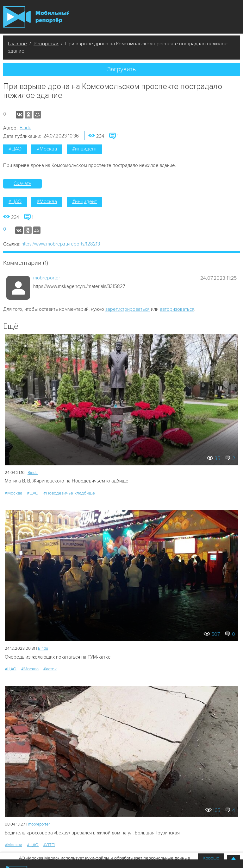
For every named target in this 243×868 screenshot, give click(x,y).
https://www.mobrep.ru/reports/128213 (61, 244)
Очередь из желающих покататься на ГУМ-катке (58, 657)
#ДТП (49, 845)
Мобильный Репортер (36, 17)
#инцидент (84, 149)
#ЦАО (15, 149)
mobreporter (47, 278)
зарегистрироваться (128, 309)
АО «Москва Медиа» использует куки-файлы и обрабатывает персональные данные (105, 858)
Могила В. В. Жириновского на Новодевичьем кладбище (67, 481)
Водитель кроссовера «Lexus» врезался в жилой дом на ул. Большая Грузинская (92, 833)
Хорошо (211, 858)
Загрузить (121, 69)
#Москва (47, 149)
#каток (50, 669)
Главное (17, 44)
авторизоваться (177, 309)
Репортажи (46, 44)
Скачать (22, 183)
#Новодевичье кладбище (69, 493)
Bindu (25, 128)
